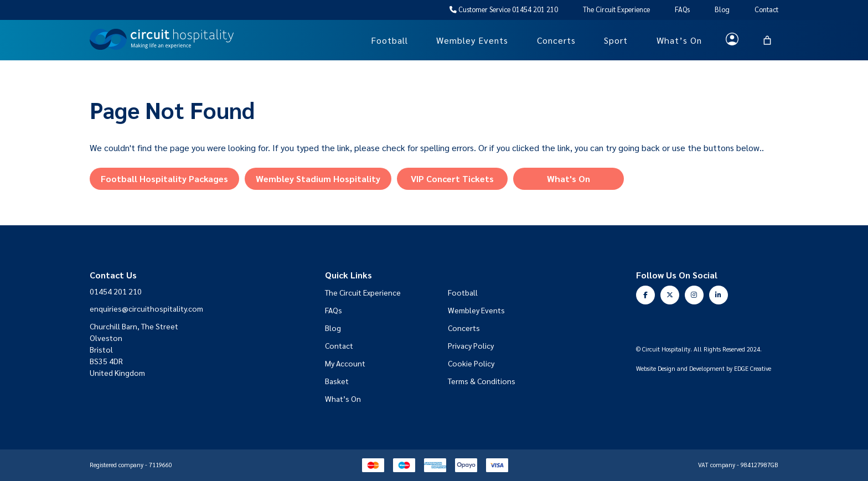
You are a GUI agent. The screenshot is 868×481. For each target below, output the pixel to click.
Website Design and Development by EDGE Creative (704, 369)
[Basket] (767, 40)
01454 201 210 (116, 291)
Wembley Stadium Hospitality (318, 179)
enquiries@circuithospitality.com (146, 308)
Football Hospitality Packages (164, 179)
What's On (569, 179)
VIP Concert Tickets (452, 179)
